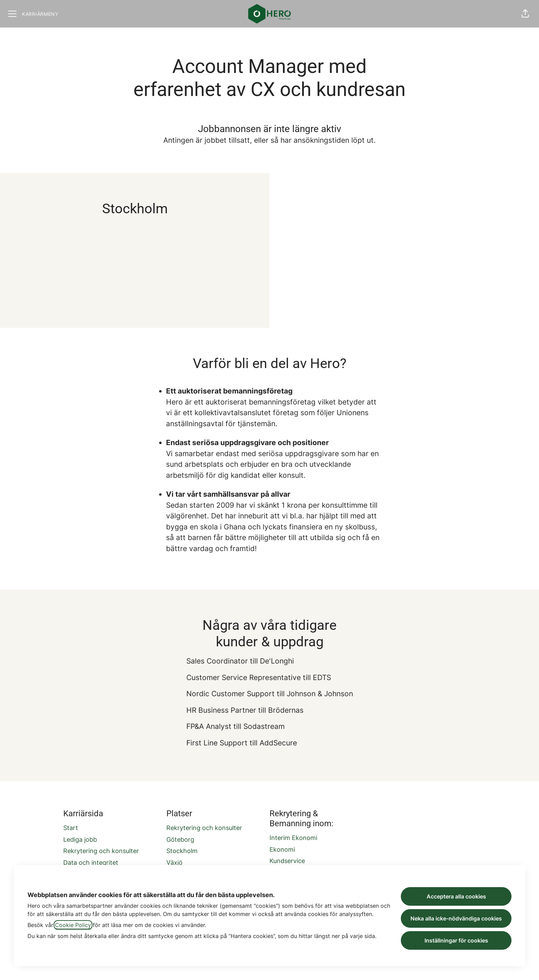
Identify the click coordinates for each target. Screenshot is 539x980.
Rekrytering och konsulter (101, 851)
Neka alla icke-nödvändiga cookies (456, 918)
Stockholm (182, 851)
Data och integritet (91, 863)
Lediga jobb (80, 839)
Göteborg (180, 839)
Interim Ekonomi (293, 838)
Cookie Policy (73, 925)
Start (71, 828)
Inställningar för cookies (456, 940)
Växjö (174, 863)
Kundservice (287, 861)
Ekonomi (282, 849)
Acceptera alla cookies (456, 896)
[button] (525, 14)
